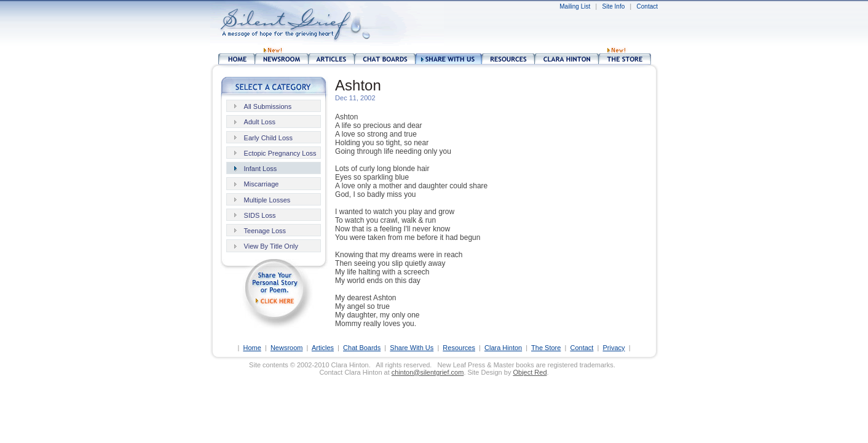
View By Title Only (271, 246)
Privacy (614, 348)
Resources (459, 348)
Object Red (530, 372)
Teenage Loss (265, 231)
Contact (647, 6)
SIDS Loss (260, 215)
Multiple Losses (267, 200)
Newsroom (287, 348)
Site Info (614, 6)
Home (252, 348)
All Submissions (268, 106)
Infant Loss (261, 169)
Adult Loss (260, 122)
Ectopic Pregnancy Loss (280, 153)
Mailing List (575, 6)
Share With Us (412, 348)
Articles (323, 348)
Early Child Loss (268, 138)
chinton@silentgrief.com (428, 372)
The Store (546, 348)
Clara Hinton (503, 348)
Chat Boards (362, 348)
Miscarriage (262, 184)
